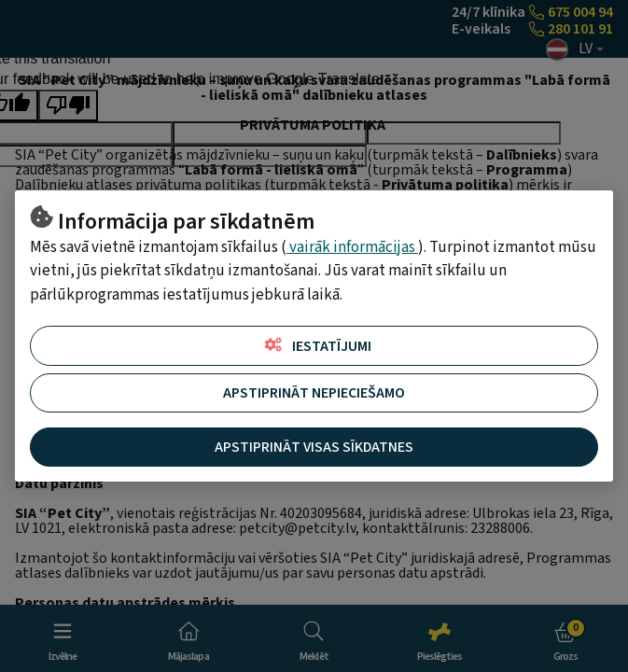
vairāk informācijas (352, 247)
